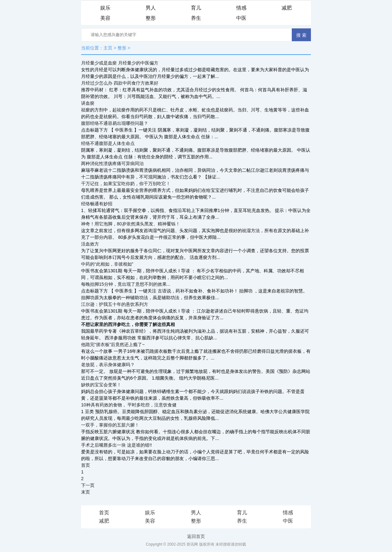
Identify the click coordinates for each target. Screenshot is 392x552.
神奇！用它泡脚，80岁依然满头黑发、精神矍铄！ (131, 224)
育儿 (196, 8)
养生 (196, 18)
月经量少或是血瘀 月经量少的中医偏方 (120, 63)
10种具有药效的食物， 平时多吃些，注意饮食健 (129, 405)
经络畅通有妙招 (97, 204)
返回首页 (196, 536)
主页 (108, 48)
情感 (241, 8)
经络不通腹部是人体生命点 (108, 143)
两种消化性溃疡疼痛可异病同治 (112, 163)
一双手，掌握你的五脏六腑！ (110, 425)
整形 (151, 18)
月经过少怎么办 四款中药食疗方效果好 (120, 83)
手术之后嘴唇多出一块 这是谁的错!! (117, 445)
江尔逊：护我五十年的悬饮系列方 (115, 304)
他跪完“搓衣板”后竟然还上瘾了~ (113, 344)
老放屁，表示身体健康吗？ (108, 365)
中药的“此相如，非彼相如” (107, 264)
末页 (86, 492)
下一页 (88, 485)
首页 (86, 465)
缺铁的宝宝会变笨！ (101, 385)
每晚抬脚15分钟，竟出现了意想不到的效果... (126, 284)
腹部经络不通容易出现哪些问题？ (115, 123)
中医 (241, 18)
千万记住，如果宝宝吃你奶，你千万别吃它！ (126, 184)
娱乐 (105, 8)
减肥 (287, 8)
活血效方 (90, 244)
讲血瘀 (88, 103)
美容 (105, 18)
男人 (151, 8)
